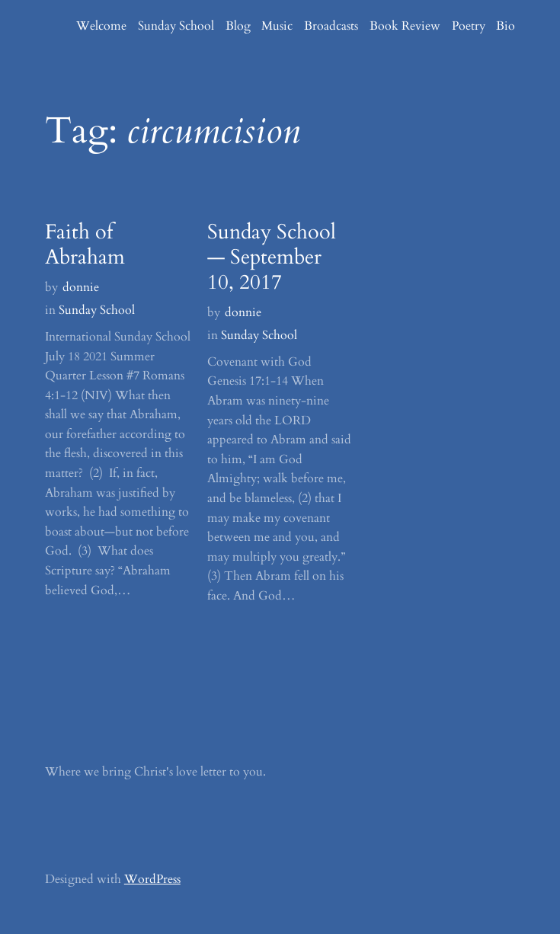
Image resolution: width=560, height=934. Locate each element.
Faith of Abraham (85, 245)
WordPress (152, 879)
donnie (81, 287)
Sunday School (97, 310)
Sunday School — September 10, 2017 (272, 258)
